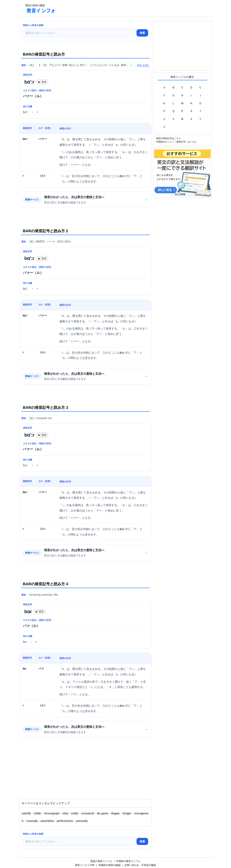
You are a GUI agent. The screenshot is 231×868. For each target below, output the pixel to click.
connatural (87, 813)
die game (103, 813)
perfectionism (65, 821)
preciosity (82, 821)
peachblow (47, 821)
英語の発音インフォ (101, 861)
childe (37, 813)
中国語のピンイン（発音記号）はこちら (176, 142)
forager (127, 813)
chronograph (52, 813)
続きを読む (143, 65)
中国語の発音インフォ (128, 861)
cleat (65, 813)
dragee (115, 813)
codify (75, 813)
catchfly (26, 813)
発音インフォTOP (85, 865)
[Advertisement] (128, 8)
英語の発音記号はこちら (168, 138)
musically (32, 821)
